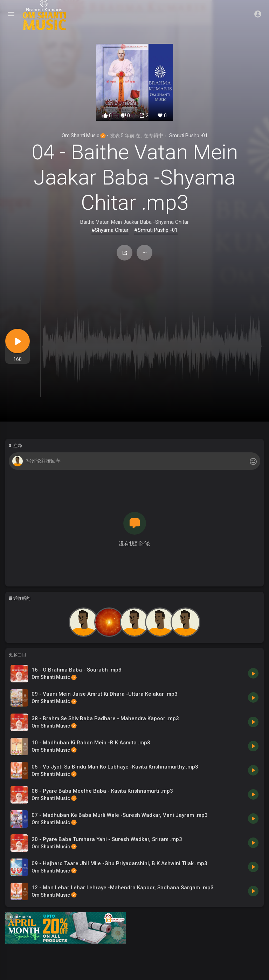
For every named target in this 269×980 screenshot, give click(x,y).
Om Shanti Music (84, 135)
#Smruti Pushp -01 (156, 230)
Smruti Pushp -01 (188, 135)
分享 (125, 253)
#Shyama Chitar (110, 230)
